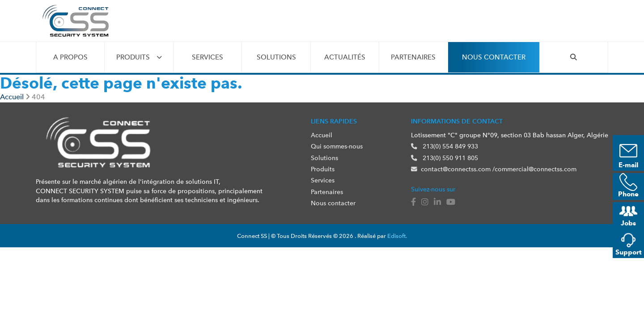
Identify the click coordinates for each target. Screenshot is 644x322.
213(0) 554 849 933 (445, 146)
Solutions (276, 57)
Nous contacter (494, 57)
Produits (133, 57)
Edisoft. (397, 236)
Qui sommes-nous (337, 146)
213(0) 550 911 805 (445, 158)
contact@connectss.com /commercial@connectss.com (494, 169)
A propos (70, 57)
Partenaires (413, 57)
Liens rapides (334, 121)
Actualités (345, 57)
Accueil (322, 135)
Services (208, 57)
